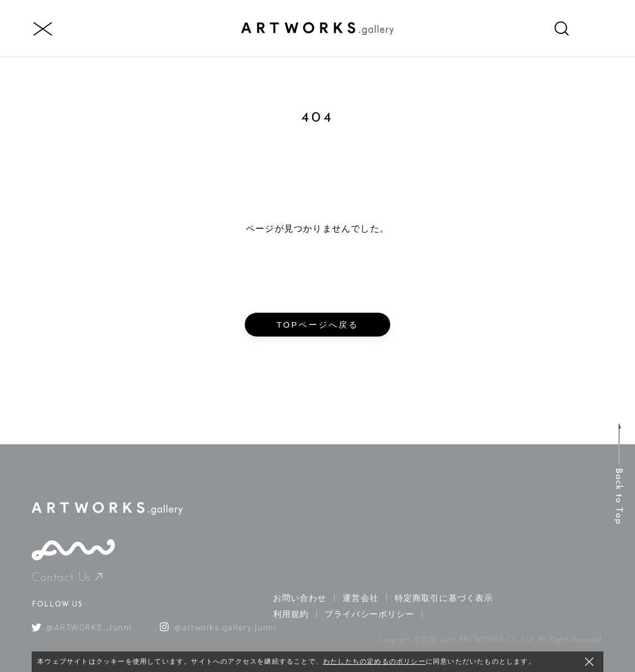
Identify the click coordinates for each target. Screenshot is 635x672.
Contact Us (67, 578)
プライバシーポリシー (369, 614)
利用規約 (291, 614)
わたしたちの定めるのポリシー (374, 661)
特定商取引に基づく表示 (444, 598)
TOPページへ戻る (317, 325)
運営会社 (361, 598)
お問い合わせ (300, 598)
